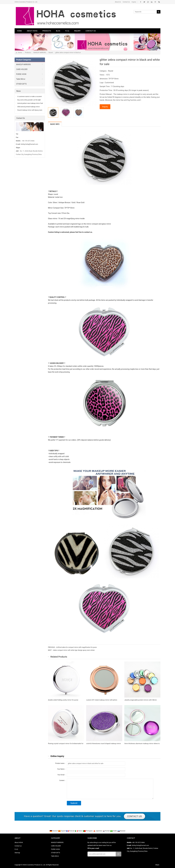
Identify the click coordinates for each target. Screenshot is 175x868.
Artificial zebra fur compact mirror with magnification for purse (76, 647)
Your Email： (62, 775)
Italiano (79, 831)
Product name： (61, 763)
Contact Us (126, 2)
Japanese (98, 831)
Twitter (144, 2)
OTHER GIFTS (21, 84)
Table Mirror (21, 79)
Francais (71, 831)
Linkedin (152, 2)
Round (51, 53)
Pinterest (155, 2)
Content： (63, 780)
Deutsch (54, 831)
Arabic (114, 831)
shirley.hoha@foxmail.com (29, 144)
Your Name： (61, 769)
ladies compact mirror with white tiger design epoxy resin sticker (74, 650)
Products (47, 31)
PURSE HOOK (21, 74)
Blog (58, 31)
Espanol (62, 831)
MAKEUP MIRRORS (40, 53)
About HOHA (32, 31)
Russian (121, 831)
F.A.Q (67, 31)
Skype (159, 2)
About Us (118, 2)
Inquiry (134, 2)
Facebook (141, 2)
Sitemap (17, 853)
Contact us (91, 31)
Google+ (148, 2)
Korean (106, 831)
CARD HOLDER (22, 69)
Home (19, 31)
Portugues (88, 831)
